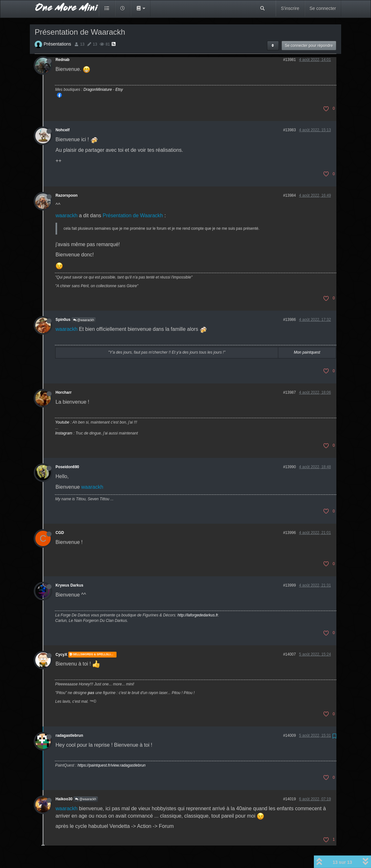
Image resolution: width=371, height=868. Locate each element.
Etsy (119, 90)
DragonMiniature (98, 90)
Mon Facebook (59, 95)
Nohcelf (63, 130)
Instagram (64, 433)
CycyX (61, 655)
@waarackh (84, 320)
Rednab (63, 60)
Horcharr (64, 392)
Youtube (62, 422)
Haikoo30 (64, 799)
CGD (60, 533)
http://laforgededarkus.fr (198, 615)
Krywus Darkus (69, 585)
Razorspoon (67, 195)
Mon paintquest (307, 352)
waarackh (66, 215)
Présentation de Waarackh (133, 215)
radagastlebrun (69, 735)
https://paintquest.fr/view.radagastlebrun (111, 765)
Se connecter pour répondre (309, 46)
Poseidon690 (67, 467)
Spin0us (63, 320)
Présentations (57, 44)
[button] (141, 8)
